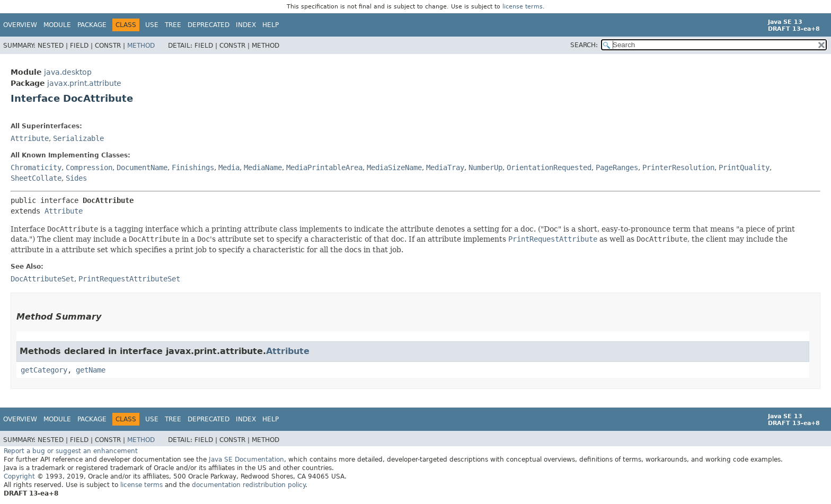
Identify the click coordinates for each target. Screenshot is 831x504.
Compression (89, 167)
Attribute (30, 138)
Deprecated (209, 25)
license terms (523, 7)
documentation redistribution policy (249, 485)
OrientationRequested (549, 167)
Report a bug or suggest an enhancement (71, 451)
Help (271, 25)
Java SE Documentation (246, 459)
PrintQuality (744, 167)
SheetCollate (36, 178)
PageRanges (617, 167)
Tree (173, 25)
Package (92, 25)
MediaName (263, 167)
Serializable (78, 138)
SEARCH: (584, 45)
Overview (20, 25)
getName (91, 370)
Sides (76, 178)
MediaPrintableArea (324, 167)
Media (229, 167)
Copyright (19, 476)
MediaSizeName (394, 167)
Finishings (193, 167)
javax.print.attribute (84, 83)
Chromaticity (36, 167)
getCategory (44, 370)
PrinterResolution (678, 167)
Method (141, 46)
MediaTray (445, 167)
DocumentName (142, 167)
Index (246, 25)
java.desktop (68, 72)
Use (152, 25)
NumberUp (485, 167)
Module (57, 25)
